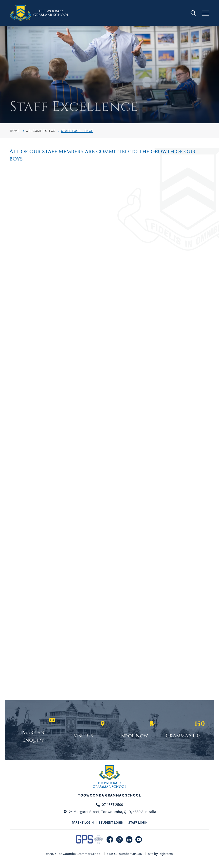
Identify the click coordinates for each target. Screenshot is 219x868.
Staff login (138, 822)
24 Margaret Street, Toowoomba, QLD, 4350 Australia (112, 812)
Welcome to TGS (40, 131)
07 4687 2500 (112, 805)
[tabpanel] (109, 62)
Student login (111, 822)
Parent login (83, 822)
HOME (15, 131)
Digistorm (166, 854)
